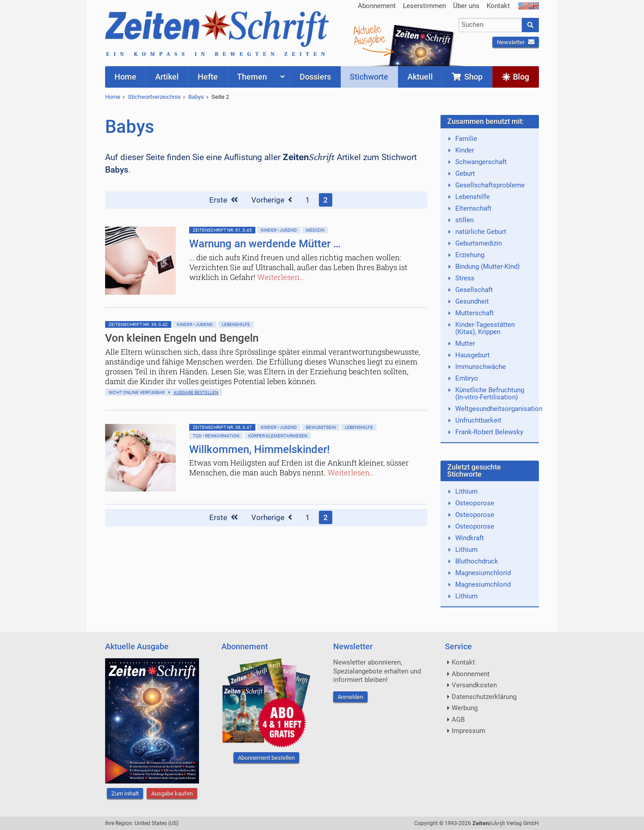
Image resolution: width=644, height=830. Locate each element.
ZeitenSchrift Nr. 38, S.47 (222, 427)
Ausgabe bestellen (196, 392)
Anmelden (350, 697)
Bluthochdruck (477, 561)
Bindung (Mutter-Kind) (487, 267)
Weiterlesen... (281, 277)
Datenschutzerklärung (484, 697)
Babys (196, 97)
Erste (224, 200)
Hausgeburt (472, 355)
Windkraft (470, 538)
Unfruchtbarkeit (478, 420)
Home (113, 97)
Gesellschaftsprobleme (490, 185)
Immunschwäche (481, 367)
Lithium (466, 491)
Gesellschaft (474, 290)
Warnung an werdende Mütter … (265, 244)
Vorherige (272, 200)
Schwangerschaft (481, 162)
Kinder (465, 150)
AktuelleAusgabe (369, 35)
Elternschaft (473, 208)
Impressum (468, 731)
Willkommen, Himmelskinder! (259, 449)
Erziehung (470, 255)
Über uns (466, 6)
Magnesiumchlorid (483, 573)
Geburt (465, 174)
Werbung (465, 708)
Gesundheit (472, 301)
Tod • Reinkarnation (216, 436)
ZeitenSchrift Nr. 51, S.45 (222, 230)
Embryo (467, 378)
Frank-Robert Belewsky (489, 432)
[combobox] (490, 25)
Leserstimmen (424, 6)
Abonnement (377, 6)
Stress (465, 278)
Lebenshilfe (236, 324)
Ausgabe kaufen (172, 794)
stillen (464, 220)
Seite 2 (220, 97)
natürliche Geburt (481, 232)
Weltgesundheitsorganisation (499, 409)
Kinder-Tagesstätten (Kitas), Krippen (485, 328)
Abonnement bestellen (266, 758)
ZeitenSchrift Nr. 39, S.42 (138, 324)
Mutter (465, 343)
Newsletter (516, 42)
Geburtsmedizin (479, 243)
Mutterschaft (475, 313)
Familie (466, 139)
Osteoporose (475, 503)
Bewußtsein (321, 427)
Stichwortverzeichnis (154, 97)
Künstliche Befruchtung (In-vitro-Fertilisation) (490, 394)
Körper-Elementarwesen (278, 436)
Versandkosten (474, 685)
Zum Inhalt (125, 794)
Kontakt (498, 6)
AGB (458, 720)
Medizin (315, 230)
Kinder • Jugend (279, 230)
